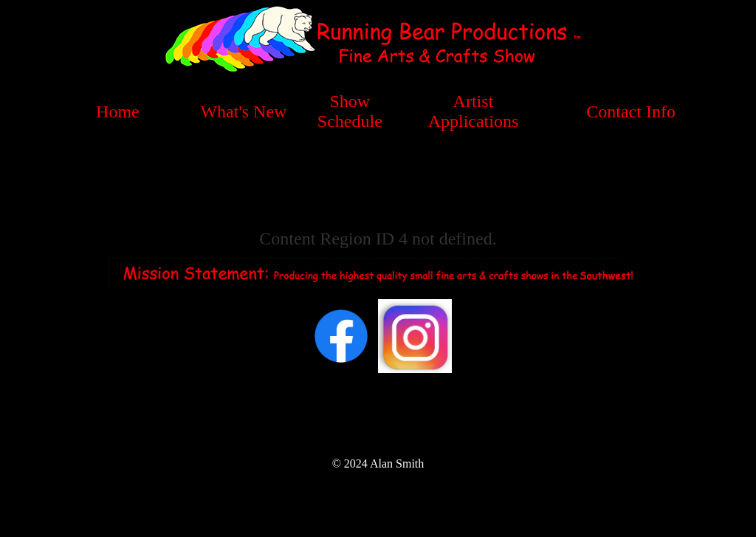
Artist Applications (474, 111)
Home (118, 112)
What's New (243, 112)
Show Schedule (350, 111)
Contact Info (631, 112)
